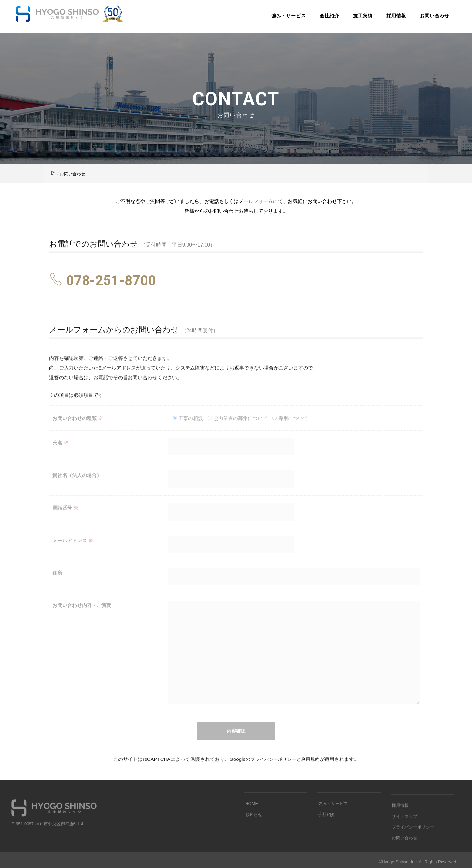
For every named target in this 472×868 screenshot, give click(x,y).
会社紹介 (322, 18)
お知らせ (253, 833)
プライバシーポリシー (273, 766)
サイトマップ (403, 848)
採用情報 (388, 18)
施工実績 (355, 18)
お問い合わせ (427, 18)
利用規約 (312, 766)
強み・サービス (281, 18)
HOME (251, 823)
